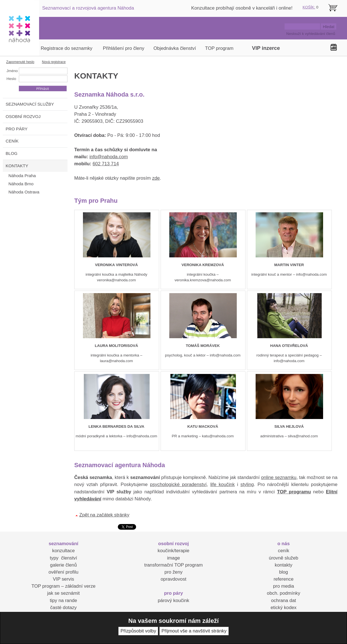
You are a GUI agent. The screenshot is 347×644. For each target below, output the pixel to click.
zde (156, 178)
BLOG (12, 153)
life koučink (223, 484)
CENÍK (12, 141)
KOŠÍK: (309, 7)
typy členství (63, 558)
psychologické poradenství (178, 484)
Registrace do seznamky (67, 48)
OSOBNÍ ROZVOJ (23, 116)
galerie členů (63, 565)
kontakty (284, 565)
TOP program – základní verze (64, 586)
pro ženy (173, 572)
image (173, 558)
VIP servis (63, 579)
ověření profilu (63, 572)
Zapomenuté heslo (20, 62)
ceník (283, 551)
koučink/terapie (174, 551)
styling (247, 484)
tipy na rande (63, 600)
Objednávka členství (175, 48)
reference (284, 579)
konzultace (64, 551)
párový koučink (173, 600)
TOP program (219, 48)
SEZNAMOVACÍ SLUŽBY (30, 104)
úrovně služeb (283, 558)
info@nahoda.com (109, 157)
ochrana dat (284, 600)
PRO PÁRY (17, 129)
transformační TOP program (173, 565)
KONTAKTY (17, 166)
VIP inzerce (266, 48)
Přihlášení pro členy (124, 48)
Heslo (11, 79)
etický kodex (283, 608)
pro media (284, 586)
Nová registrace (54, 62)
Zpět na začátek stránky (104, 515)
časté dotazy (64, 608)
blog (283, 572)
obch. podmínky (283, 593)
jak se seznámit (64, 593)
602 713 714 (106, 164)
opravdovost (173, 579)
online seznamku (279, 477)
